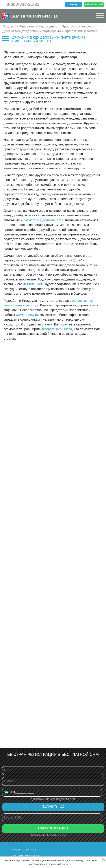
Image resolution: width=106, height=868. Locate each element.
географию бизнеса (57, 329)
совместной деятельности (43, 220)
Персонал (27, 26)
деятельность (34, 284)
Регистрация (94, 4)
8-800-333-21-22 (23, 4)
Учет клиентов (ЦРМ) (25, 856)
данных (62, 835)
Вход (73, 4)
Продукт (9, 26)
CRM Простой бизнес (34, 16)
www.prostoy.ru (27, 315)
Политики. (66, 864)
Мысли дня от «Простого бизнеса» (65, 26)
